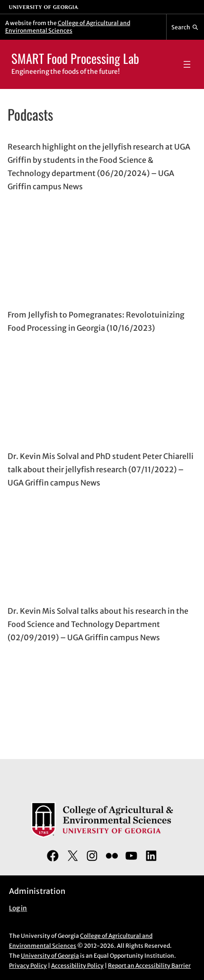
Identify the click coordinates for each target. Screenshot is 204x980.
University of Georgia (50, 956)
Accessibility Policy (77, 966)
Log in (18, 908)
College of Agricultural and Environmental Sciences (68, 27)
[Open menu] (187, 64)
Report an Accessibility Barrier (149, 966)
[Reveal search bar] (185, 27)
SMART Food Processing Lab (75, 58)
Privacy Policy (28, 966)
